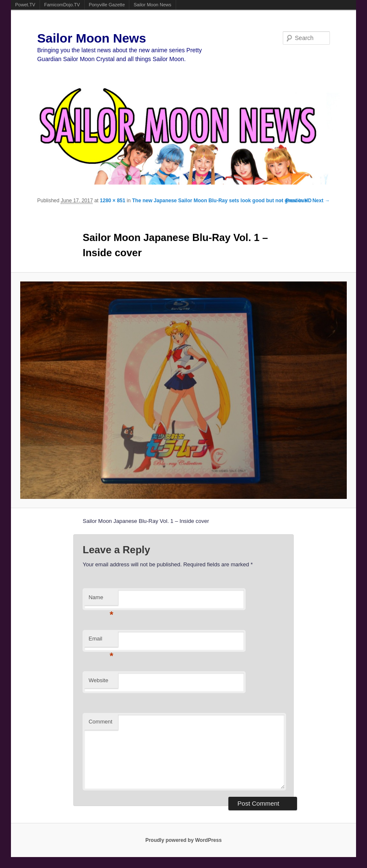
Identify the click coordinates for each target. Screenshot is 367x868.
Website (98, 680)
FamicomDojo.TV (62, 5)
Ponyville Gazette (107, 5)
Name (101, 600)
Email (101, 641)
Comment (100, 722)
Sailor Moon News (152, 5)
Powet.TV (25, 5)
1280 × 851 (113, 201)
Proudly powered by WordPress (183, 840)
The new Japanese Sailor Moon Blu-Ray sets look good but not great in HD (222, 201)
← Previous (293, 201)
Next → (321, 201)
